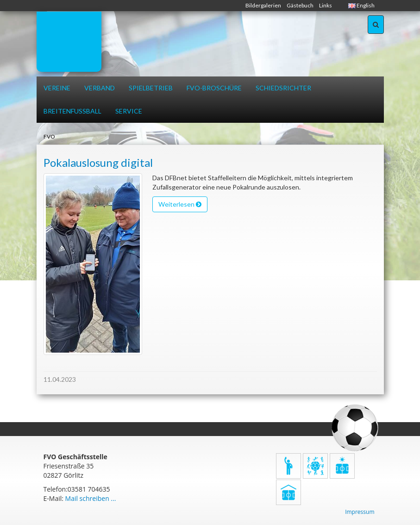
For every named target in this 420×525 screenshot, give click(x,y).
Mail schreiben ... (91, 498)
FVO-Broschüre (214, 88)
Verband (100, 88)
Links (326, 5)
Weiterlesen (180, 204)
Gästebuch (300, 5)
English (361, 5)
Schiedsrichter (283, 88)
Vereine (57, 88)
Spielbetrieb (151, 88)
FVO (49, 136)
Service (129, 111)
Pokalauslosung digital (98, 162)
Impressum (360, 512)
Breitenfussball (72, 111)
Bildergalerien (263, 5)
